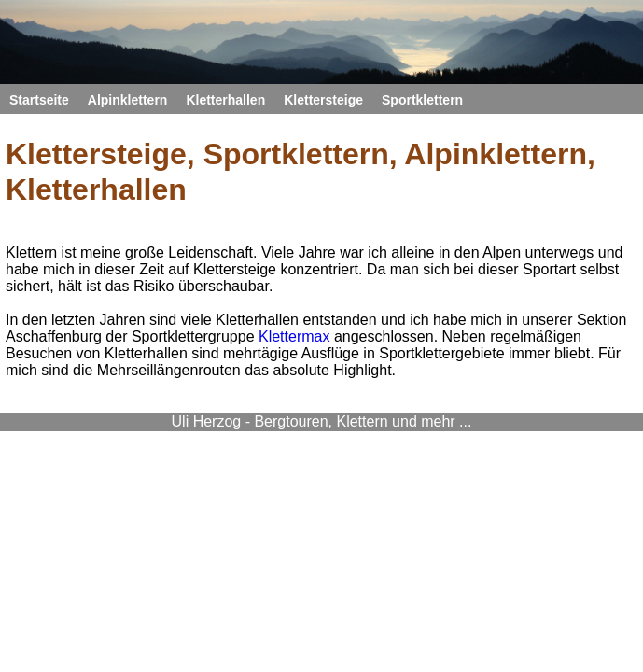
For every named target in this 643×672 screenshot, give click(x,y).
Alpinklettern (128, 100)
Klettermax (294, 336)
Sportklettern (422, 100)
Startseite (39, 100)
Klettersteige (323, 100)
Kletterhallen (225, 100)
